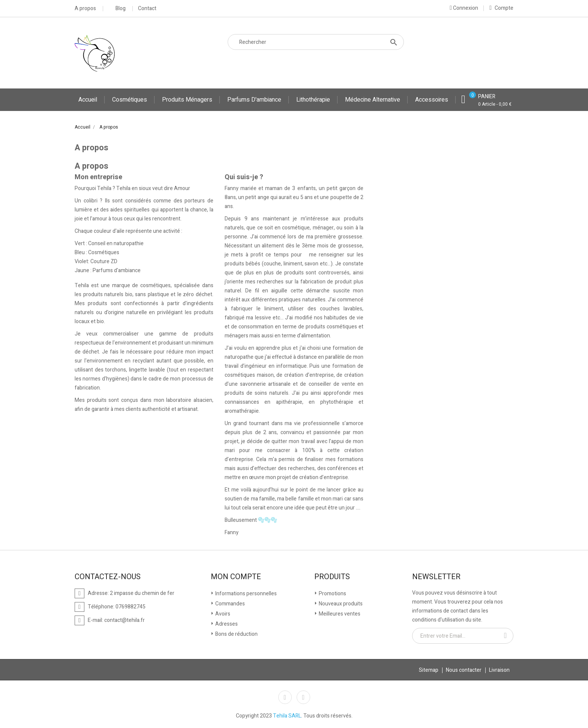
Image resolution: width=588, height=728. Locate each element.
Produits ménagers (187, 100)
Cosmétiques (130, 100)
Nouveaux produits (340, 604)
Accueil (88, 100)
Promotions (332, 594)
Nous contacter (464, 670)
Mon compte (236, 577)
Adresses (226, 624)
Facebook (285, 697)
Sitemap (429, 670)
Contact (147, 9)
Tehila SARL (287, 716)
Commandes (229, 604)
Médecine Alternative (373, 100)
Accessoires (432, 100)
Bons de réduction (236, 634)
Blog (121, 9)
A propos (85, 9)
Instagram (303, 697)
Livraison (499, 670)
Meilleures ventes (339, 614)
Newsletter (436, 577)
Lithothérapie (313, 100)
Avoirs (222, 614)
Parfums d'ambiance (254, 100)
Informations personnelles (245, 594)
